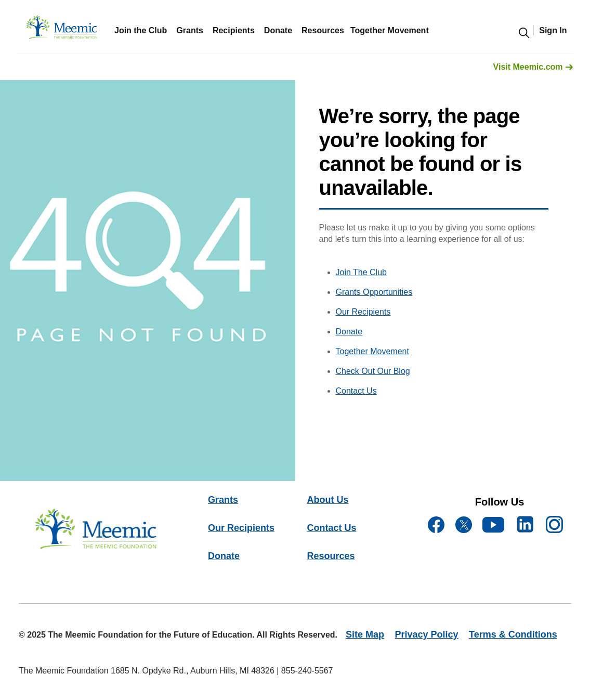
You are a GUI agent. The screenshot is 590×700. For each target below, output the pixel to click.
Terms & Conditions (513, 634)
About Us (327, 500)
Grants (190, 30)
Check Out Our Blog (373, 371)
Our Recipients (363, 312)
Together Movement (372, 351)
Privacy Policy (427, 634)
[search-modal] (525, 33)
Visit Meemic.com (533, 67)
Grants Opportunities (374, 292)
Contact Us (356, 391)
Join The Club (361, 272)
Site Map (365, 634)
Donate (278, 30)
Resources (331, 556)
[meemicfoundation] (62, 30)
